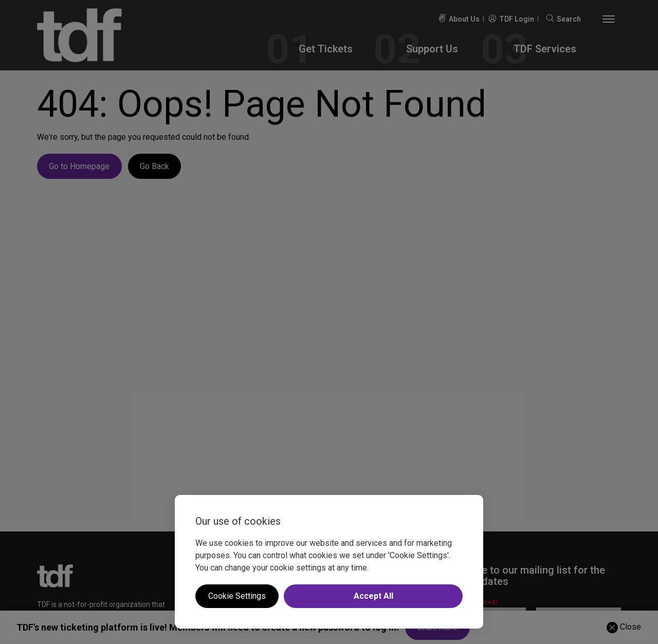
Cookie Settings (237, 596)
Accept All (373, 596)
